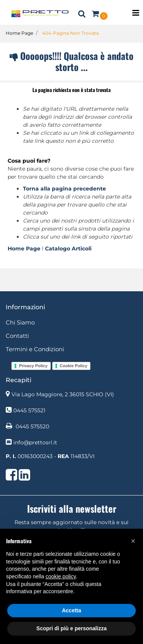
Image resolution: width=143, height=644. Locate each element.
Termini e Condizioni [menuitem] (35, 349)
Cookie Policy (74, 366)
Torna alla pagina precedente (64, 189)
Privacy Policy (33, 366)
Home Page (19, 33)
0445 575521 (29, 410)
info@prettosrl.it (35, 442)
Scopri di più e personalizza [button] (71, 628)
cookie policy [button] (61, 576)
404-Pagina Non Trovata (70, 33)
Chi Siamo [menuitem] (20, 322)
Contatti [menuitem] (17, 336)
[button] (133, 541)
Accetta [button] (71, 610)
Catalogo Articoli (68, 249)
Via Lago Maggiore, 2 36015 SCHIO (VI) (63, 394)
